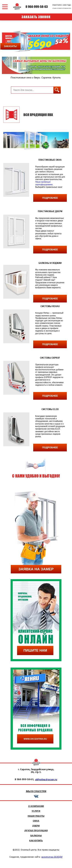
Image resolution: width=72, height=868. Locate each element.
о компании (36, 806)
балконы (36, 836)
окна (36, 821)
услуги (36, 811)
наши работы (36, 816)
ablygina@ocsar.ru (46, 780)
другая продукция (36, 831)
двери (36, 826)
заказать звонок (36, 17)
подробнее (50, 198)
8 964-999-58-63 (37, 7)
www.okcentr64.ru (35, 739)
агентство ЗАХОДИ (52, 857)
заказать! (10, 46)
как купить (36, 841)
